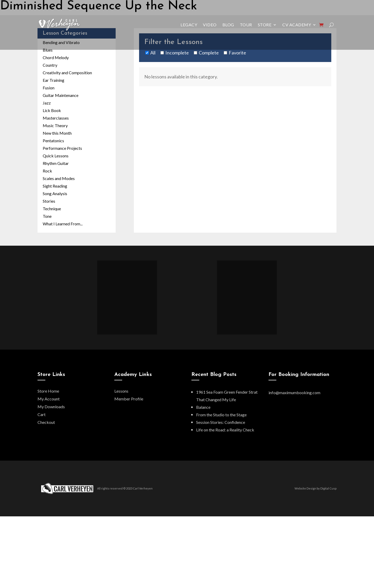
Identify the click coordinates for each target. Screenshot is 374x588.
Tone (47, 216)
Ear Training (54, 80)
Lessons (121, 391)
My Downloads (51, 407)
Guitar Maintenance (61, 95)
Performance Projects (62, 148)
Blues (48, 50)
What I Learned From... (63, 224)
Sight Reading (55, 186)
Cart (42, 414)
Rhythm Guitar (56, 163)
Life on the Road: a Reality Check (225, 430)
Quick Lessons (56, 156)
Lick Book (52, 110)
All (153, 53)
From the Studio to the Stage (221, 415)
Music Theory (55, 125)
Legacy (189, 25)
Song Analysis (55, 193)
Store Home (48, 391)
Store (265, 25)
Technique (52, 209)
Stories (49, 201)
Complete (209, 53)
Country (50, 65)
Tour (246, 25)
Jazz (47, 103)
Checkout (46, 422)
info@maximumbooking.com (294, 392)
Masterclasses (56, 118)
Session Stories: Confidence (221, 422)
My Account (49, 399)
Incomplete (177, 53)
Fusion (49, 88)
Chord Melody (56, 57)
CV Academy (297, 25)
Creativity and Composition (67, 73)
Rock (47, 171)
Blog (228, 25)
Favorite (237, 53)
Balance (203, 407)
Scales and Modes (59, 178)
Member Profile (129, 399)
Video (210, 25)
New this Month (57, 133)
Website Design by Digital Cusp (316, 488)
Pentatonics (53, 141)
